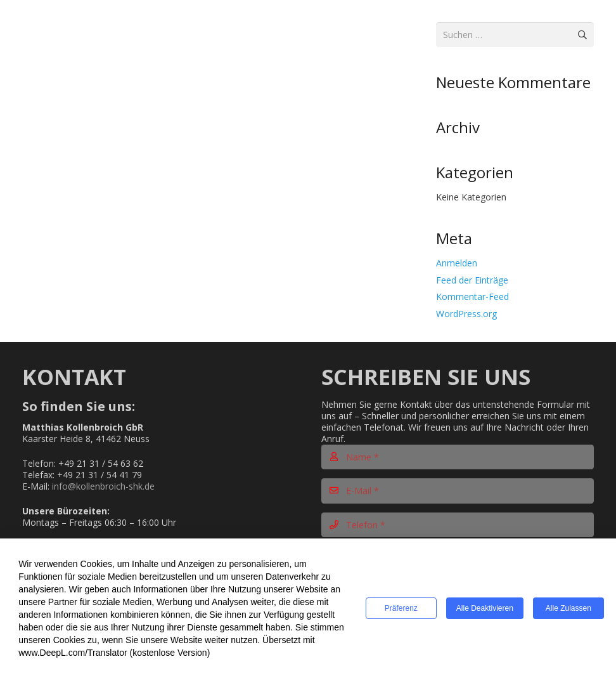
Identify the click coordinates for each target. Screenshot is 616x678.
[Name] (458, 457)
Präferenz (401, 609)
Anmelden (457, 263)
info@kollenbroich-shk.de (103, 486)
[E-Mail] (458, 491)
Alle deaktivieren (485, 609)
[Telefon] (458, 525)
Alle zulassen (568, 609)
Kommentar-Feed (472, 297)
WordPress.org (466, 314)
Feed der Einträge (472, 280)
